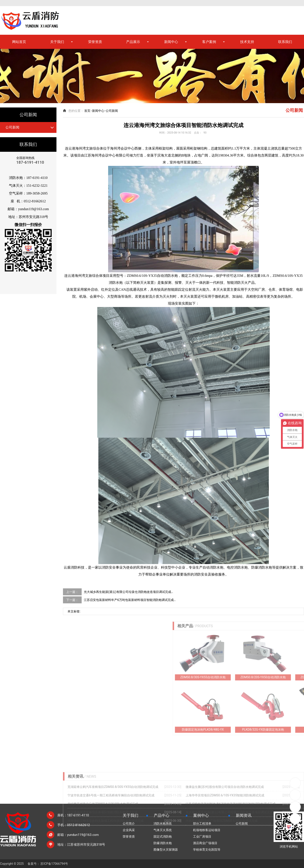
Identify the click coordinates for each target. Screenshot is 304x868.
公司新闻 (12, 127)
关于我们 (57, 42)
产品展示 (133, 42)
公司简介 (129, 823)
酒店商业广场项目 (205, 843)
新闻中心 (171, 42)
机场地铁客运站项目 (207, 830)
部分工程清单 (202, 823)
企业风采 (129, 830)
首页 (87, 111)
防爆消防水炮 (163, 843)
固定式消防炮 (163, 837)
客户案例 (209, 42)
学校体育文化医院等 (207, 850)
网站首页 (19, 42)
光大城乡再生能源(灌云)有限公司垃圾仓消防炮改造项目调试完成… (128, 592)
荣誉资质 (95, 42)
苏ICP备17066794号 (54, 864)
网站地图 (285, 3)
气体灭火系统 (163, 830)
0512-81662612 (295, 783)
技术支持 (247, 42)
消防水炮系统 (163, 823)
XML (301, 3)
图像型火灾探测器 (166, 850)
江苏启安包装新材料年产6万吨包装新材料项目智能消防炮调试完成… (130, 600)
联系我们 (285, 42)
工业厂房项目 (202, 837)
